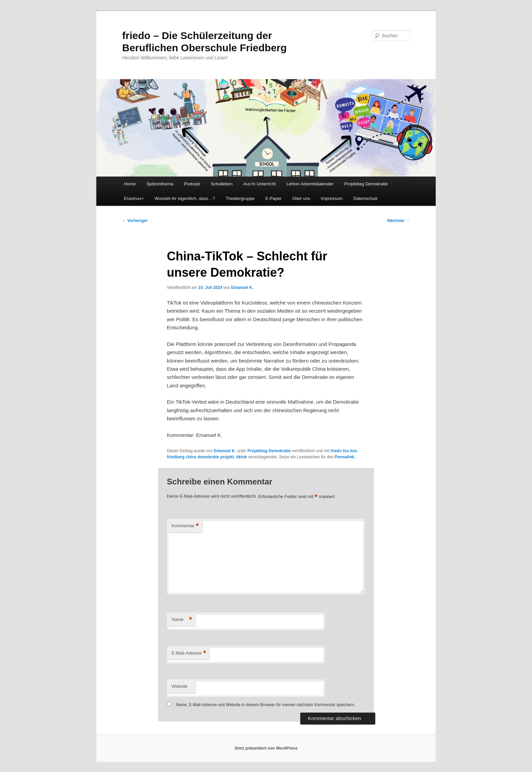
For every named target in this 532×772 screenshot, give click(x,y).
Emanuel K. (242, 288)
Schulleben (222, 184)
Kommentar (185, 526)
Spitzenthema (160, 184)
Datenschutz (365, 198)
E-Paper (273, 198)
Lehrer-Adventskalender (310, 184)
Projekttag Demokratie (366, 184)
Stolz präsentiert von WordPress (266, 748)
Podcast (192, 184)
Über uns (301, 198)
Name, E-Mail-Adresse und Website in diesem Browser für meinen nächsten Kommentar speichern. (265, 705)
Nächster (398, 221)
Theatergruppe (240, 198)
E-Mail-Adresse (189, 653)
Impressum (332, 198)
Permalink (345, 457)
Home (130, 184)
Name (182, 620)
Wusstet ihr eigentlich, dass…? (185, 198)
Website (180, 686)
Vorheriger (135, 221)
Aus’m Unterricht (260, 184)
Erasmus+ (134, 198)
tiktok (242, 457)
